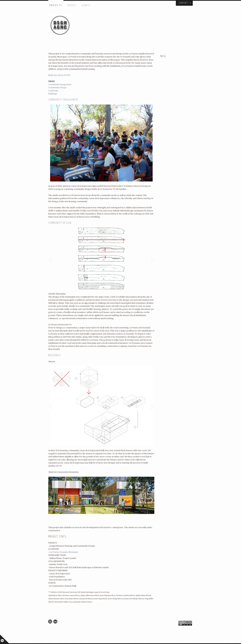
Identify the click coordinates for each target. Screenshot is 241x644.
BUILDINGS (54, 355)
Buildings (53, 94)
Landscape (53, 91)
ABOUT (72, 5)
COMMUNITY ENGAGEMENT (63, 100)
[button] (50, 143)
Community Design (57, 88)
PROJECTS (56, 5)
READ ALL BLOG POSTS (59, 75)
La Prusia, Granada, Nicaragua (64, 552)
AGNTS (86, 5)
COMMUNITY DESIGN (60, 223)
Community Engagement (60, 84)
